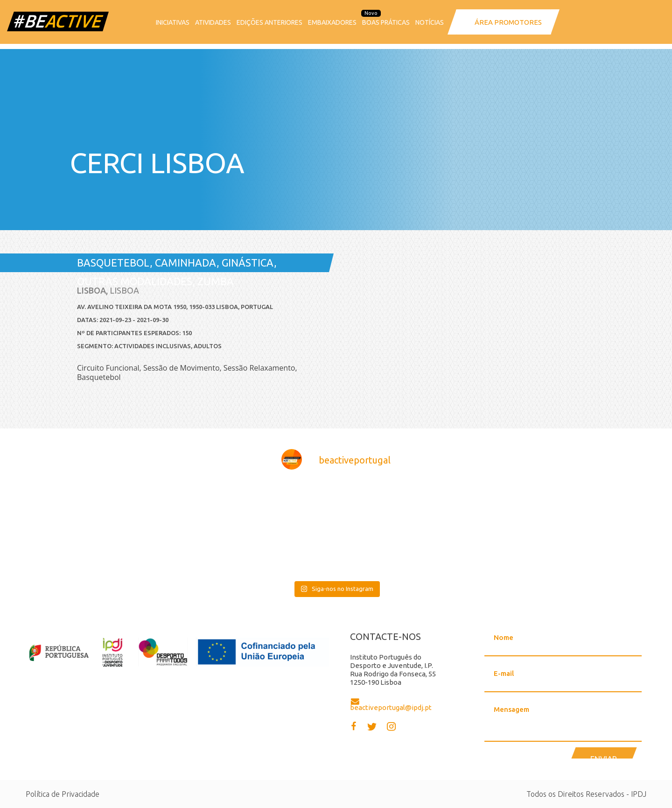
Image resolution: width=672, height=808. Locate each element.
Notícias (430, 22)
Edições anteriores (269, 22)
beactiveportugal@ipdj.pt (391, 707)
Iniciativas (173, 22)
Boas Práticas (386, 22)
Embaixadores (332, 22)
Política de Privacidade (63, 794)
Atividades (213, 22)
